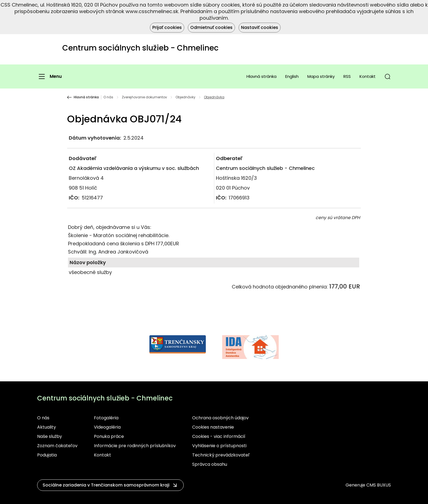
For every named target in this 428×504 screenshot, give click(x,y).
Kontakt (368, 76)
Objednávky (185, 97)
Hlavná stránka (261, 76)
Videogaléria (107, 427)
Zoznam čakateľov (57, 446)
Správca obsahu (210, 464)
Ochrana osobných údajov (220, 418)
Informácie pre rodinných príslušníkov (135, 446)
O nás (108, 97)
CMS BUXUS (379, 485)
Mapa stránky (321, 76)
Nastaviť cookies (260, 27)
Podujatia (47, 455)
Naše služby (50, 436)
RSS (347, 76)
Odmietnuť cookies (211, 27)
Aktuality (47, 427)
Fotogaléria (106, 418)
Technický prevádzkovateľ (221, 455)
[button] (388, 76)
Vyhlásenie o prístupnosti (219, 446)
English (292, 76)
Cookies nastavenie (213, 427)
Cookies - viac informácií (219, 436)
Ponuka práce (109, 436)
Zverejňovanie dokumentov (144, 97)
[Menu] (49, 76)
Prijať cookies (167, 27)
